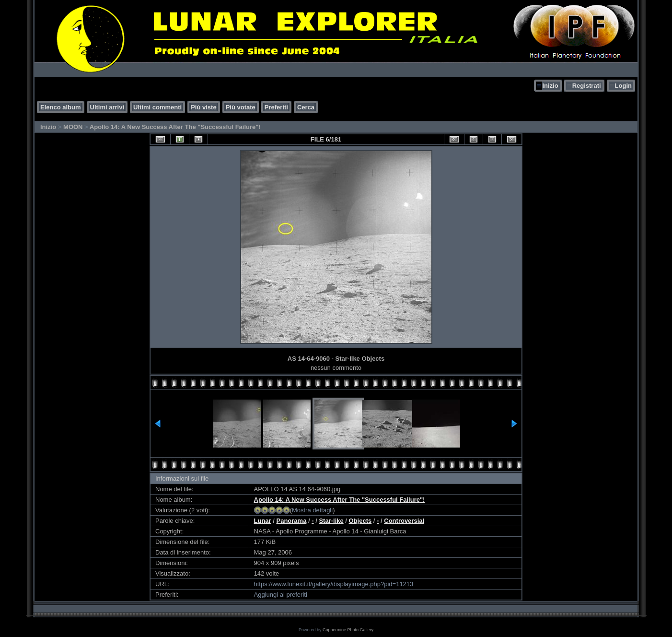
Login (623, 86)
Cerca (306, 107)
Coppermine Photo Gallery (348, 630)
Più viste (203, 107)
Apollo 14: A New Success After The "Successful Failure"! (175, 127)
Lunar (263, 521)
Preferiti (276, 107)
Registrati (587, 86)
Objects (360, 521)
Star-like (331, 521)
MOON (73, 127)
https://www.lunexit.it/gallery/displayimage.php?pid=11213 (334, 584)
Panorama (292, 521)
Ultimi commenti (157, 107)
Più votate (241, 107)
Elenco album (61, 107)
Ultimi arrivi (107, 107)
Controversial (404, 521)
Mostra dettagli (312, 510)
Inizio (550, 86)
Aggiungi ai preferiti (281, 595)
